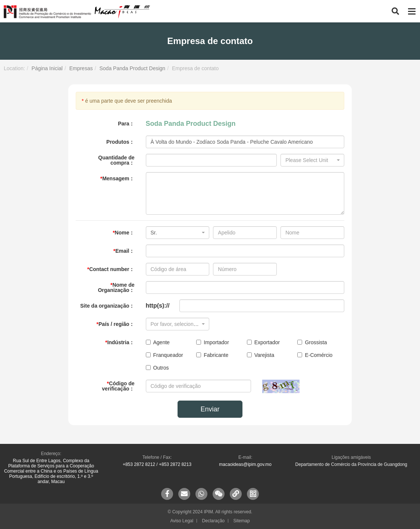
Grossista (312, 342)
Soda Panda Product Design (132, 68)
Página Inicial (47, 68)
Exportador (263, 342)
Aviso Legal (182, 521)
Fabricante (212, 355)
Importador (213, 342)
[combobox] (312, 160)
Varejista (261, 355)
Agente (158, 342)
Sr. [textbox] (154, 233)
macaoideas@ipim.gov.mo (245, 464)
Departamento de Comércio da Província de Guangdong (351, 464)
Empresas (81, 68)
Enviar (210, 409)
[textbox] (310, 160)
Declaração (214, 521)
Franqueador (164, 355)
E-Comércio (315, 355)
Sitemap (242, 521)
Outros (157, 368)
